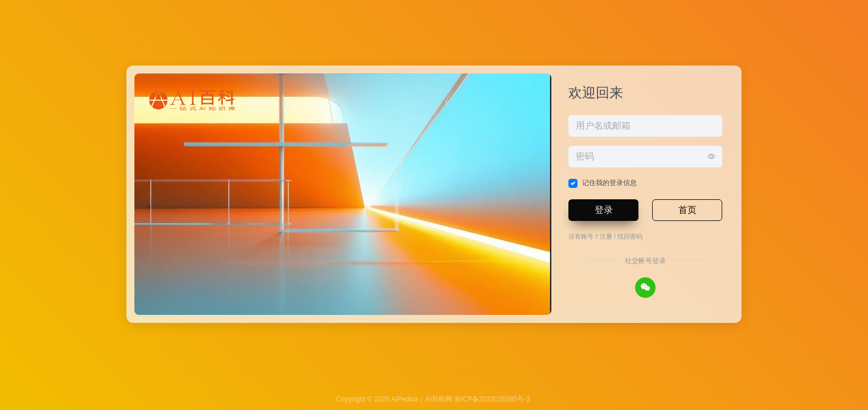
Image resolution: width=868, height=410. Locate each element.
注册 (606, 236)
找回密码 (630, 236)
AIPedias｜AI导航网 (421, 399)
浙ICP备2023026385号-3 (492, 399)
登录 (604, 210)
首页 (687, 210)
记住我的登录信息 (609, 183)
